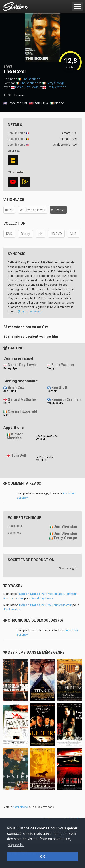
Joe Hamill (10, 391)
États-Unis (38, 103)
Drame (19, 95)
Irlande (57, 103)
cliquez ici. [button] (16, 845)
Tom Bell (19, 455)
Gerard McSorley (22, 400)
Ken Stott (59, 387)
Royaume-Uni (15, 103)
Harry (7, 403)
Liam (6, 415)
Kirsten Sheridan (15, 436)
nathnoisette (20, 807)
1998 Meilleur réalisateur (45, 605)
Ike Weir (52, 391)
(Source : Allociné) (30, 311)
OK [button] (42, 856)
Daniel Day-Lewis (27, 87)
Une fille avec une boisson (47, 437)
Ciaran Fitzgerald (22, 411)
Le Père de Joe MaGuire (45, 459)
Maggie (52, 368)
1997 (8, 67)
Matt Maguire (55, 403)
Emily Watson (56, 87)
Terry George (55, 83)
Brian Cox (16, 387)
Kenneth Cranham (67, 400)
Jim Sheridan (31, 79)
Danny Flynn (11, 368)
